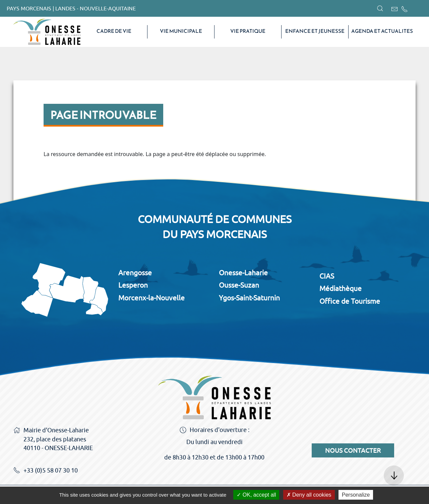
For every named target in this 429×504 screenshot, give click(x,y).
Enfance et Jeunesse (315, 31)
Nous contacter (353, 450)
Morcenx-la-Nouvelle (151, 298)
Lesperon (133, 285)
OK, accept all (256, 495)
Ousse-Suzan (239, 285)
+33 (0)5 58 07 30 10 (46, 471)
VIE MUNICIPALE (181, 31)
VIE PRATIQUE (248, 31)
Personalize (356, 495)
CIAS (327, 276)
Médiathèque (341, 288)
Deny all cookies (309, 495)
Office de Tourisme (350, 301)
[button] (380, 8)
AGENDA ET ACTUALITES (382, 31)
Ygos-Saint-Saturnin (249, 298)
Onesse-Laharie (243, 273)
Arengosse (135, 273)
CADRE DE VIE (114, 31)
